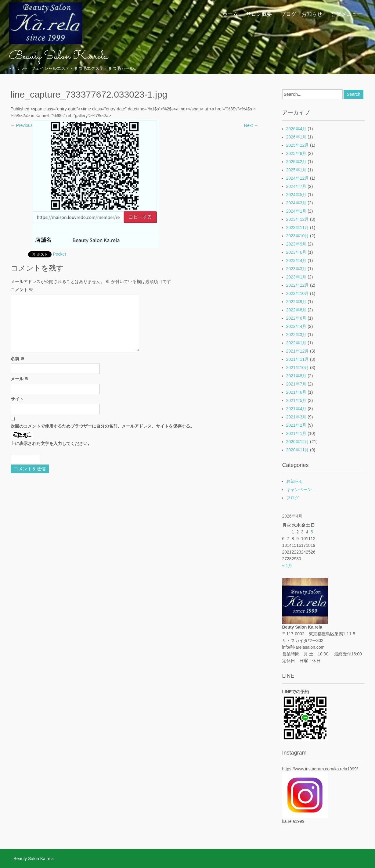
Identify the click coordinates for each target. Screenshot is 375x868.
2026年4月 (296, 129)
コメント (22, 290)
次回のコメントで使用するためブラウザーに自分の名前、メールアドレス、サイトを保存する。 (103, 426)
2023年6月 (296, 252)
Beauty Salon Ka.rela (59, 56)
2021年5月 (296, 400)
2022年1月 (296, 343)
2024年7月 (296, 186)
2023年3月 (296, 269)
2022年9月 (296, 302)
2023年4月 (296, 260)
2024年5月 (296, 195)
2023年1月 (296, 277)
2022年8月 (296, 310)
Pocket (60, 254)
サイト (17, 399)
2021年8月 (296, 376)
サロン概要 (259, 14)
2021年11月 (298, 359)
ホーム (230, 14)
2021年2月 (296, 425)
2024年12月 (298, 178)
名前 (18, 359)
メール (20, 379)
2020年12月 (298, 442)
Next (251, 125)
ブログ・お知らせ (301, 14)
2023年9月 (296, 244)
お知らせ (295, 481)
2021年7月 (296, 384)
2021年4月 (296, 409)
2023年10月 (298, 236)
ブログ (293, 498)
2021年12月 (298, 351)
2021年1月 (296, 433)
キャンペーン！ (301, 490)
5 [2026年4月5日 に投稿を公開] (312, 532)
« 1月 (287, 565)
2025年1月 (296, 170)
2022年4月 (296, 326)
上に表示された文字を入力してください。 (51, 443)
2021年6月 (296, 392)
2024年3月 (296, 203)
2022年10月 (298, 293)
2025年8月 (296, 153)
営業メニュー (347, 14)
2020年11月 (298, 450)
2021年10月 (298, 368)
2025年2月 (296, 162)
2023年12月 (298, 219)
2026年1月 (296, 137)
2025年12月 (298, 145)
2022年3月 (296, 335)
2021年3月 (296, 417)
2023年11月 (298, 228)
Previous (22, 125)
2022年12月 (298, 285)
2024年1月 (296, 211)
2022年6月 (296, 318)
